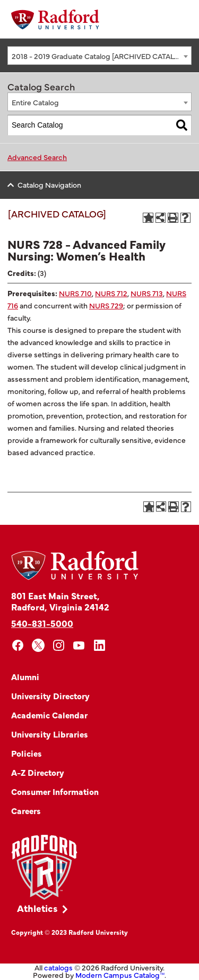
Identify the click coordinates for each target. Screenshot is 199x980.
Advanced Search (37, 157)
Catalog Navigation (49, 185)
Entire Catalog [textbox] (35, 102)
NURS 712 (111, 293)
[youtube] (79, 645)
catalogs (58, 967)
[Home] (55, 19)
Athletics (37, 908)
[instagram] (59, 645)
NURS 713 (147, 293)
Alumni (25, 676)
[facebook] (18, 645)
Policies (27, 753)
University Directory (50, 696)
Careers (26, 810)
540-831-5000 (42, 623)
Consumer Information (55, 791)
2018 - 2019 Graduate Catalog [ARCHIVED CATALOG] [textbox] (99, 56)
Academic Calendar (49, 715)
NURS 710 (75, 293)
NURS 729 (106, 305)
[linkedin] (99, 645)
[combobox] (99, 56)
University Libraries (50, 734)
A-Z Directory (38, 772)
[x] (38, 645)
